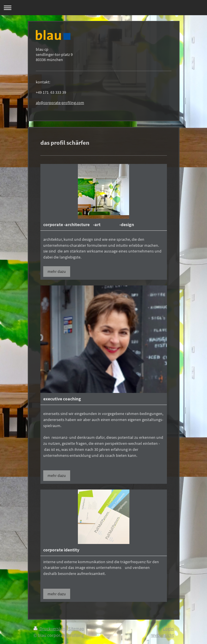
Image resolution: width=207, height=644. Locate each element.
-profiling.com (72, 103)
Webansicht (162, 635)
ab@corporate (48, 103)
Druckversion (50, 629)
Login (168, 629)
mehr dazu (57, 271)
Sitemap (76, 629)
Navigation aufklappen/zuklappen (103, 8)
